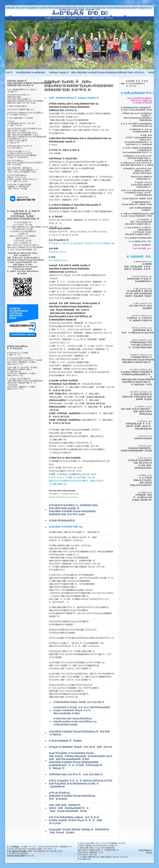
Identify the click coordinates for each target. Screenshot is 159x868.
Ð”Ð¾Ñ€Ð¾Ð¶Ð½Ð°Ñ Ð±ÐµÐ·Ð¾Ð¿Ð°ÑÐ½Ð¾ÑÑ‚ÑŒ (137, 203)
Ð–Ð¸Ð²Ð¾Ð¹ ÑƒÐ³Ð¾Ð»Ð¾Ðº (138, 238)
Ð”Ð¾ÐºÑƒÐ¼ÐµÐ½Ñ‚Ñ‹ (17, 106)
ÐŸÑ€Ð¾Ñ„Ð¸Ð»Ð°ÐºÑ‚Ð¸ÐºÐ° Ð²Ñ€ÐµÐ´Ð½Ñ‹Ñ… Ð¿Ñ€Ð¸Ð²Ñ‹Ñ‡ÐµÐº (138, 171)
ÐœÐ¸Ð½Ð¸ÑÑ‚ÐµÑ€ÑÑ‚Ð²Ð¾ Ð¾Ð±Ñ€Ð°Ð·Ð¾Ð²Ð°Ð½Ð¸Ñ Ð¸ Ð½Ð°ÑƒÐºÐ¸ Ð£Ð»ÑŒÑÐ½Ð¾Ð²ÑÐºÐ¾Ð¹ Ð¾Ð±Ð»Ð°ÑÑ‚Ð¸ (22, 372)
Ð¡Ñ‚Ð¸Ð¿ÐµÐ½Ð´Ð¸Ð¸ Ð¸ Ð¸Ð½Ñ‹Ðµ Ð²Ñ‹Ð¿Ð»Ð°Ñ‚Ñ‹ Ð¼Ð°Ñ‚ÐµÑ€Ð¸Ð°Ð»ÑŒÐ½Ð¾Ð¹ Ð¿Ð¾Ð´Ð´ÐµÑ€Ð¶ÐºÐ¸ (22, 154)
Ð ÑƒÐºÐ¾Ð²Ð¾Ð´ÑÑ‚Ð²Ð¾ (20, 118)
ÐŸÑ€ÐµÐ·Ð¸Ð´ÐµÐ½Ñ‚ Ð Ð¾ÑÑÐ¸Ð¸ (18, 354)
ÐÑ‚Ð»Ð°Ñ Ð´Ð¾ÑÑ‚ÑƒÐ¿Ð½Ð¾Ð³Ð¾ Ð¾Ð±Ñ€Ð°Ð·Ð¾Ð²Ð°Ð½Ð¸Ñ (138, 222)
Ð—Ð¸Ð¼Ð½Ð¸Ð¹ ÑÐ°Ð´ (140, 242)
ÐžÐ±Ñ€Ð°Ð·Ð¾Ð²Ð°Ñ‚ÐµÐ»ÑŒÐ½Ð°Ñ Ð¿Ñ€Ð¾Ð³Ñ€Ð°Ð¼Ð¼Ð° (70, 623)
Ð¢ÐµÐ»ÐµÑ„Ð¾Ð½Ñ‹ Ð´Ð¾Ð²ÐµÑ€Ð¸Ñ (141, 178)
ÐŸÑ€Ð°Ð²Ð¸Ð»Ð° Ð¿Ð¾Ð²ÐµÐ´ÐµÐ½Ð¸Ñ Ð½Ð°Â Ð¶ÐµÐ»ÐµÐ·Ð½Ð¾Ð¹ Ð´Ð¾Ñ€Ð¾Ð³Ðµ (137, 117)
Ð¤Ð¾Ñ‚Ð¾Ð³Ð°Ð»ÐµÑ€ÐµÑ (31, 73)
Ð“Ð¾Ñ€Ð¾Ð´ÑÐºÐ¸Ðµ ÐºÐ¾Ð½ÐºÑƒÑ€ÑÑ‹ (141, 131)
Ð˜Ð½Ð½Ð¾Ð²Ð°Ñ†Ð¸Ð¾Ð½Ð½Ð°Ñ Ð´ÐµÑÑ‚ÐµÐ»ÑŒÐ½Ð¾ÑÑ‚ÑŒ (136, 109)
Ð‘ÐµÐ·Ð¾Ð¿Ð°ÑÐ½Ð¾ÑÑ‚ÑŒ (137, 199)
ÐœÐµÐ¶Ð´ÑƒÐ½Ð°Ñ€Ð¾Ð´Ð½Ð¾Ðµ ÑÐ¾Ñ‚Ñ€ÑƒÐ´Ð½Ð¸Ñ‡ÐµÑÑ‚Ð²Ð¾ (19, 187)
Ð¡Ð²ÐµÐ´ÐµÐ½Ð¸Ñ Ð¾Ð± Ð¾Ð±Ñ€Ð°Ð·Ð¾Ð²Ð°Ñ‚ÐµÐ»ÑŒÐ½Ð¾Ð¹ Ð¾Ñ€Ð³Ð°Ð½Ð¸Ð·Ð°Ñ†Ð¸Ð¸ (97, 73)
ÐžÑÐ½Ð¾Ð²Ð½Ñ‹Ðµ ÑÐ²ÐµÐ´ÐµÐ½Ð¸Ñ (22, 91)
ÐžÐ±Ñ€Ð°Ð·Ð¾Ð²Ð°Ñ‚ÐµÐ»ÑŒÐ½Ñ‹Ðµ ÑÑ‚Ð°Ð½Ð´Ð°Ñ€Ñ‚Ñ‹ (23, 114)
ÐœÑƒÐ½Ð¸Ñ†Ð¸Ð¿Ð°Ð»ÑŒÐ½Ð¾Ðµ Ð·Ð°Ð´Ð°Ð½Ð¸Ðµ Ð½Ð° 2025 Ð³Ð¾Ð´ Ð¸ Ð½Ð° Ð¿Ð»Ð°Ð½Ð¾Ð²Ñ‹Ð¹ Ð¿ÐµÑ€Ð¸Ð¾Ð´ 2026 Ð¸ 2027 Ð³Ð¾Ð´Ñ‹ (77, 666)
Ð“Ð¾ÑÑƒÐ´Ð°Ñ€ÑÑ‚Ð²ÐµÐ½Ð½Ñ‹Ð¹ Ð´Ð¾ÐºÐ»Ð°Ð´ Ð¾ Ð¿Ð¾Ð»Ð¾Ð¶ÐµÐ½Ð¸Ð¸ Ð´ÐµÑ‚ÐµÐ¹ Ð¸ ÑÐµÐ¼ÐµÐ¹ (138, 140)
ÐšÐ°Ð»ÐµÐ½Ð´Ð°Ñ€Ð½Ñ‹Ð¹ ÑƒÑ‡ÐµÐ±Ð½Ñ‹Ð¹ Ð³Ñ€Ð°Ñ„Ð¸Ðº (82, 638)
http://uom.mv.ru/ (58, 252)
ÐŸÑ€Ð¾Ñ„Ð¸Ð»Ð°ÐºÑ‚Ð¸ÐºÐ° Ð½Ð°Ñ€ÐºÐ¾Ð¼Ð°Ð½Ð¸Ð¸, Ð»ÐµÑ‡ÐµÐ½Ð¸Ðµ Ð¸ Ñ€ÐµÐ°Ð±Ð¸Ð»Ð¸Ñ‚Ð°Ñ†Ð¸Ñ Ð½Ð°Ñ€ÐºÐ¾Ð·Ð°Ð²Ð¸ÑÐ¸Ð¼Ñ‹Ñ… (136, 161)
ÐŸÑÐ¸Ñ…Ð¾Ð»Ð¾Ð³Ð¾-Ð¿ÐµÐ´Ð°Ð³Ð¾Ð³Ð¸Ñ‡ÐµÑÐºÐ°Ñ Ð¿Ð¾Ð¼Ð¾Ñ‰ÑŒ (137, 193)
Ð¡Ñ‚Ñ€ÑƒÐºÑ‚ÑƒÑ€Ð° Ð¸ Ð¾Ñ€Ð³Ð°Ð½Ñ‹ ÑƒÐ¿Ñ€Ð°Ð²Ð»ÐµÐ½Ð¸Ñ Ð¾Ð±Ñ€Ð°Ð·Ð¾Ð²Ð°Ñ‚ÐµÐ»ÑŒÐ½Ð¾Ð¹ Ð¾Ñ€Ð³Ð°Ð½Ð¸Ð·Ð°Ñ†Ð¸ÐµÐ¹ (23, 99)
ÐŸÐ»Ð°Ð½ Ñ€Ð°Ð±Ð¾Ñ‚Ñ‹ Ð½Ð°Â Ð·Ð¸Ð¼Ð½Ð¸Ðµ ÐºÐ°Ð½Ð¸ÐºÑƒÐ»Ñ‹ (140, 101)
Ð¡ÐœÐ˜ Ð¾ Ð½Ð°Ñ (143, 245)
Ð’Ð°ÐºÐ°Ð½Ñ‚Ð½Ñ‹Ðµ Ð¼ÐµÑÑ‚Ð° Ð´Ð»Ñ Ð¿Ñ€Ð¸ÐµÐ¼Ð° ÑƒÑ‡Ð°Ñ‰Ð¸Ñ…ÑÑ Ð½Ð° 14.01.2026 (22, 178)
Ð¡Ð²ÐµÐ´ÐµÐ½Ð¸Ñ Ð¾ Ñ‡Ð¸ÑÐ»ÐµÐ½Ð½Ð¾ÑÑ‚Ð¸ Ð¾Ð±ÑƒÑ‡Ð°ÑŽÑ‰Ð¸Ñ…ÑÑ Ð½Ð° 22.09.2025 (77, 645)
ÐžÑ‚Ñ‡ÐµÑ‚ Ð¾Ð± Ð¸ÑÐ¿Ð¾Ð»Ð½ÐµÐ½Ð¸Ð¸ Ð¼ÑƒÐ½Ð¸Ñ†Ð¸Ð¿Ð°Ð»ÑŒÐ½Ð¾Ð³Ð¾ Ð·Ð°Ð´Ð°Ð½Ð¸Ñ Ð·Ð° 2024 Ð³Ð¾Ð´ (80, 654)
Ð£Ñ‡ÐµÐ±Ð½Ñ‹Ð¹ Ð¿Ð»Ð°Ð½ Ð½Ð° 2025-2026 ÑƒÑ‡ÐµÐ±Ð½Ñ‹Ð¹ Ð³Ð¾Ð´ (73, 631)
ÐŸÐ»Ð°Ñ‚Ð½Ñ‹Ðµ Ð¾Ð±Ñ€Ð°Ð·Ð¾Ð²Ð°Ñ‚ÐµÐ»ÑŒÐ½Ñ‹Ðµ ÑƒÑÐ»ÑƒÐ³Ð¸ (23, 163)
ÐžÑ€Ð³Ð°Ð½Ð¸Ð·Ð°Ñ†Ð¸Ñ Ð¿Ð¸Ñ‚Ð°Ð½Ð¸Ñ (20, 147)
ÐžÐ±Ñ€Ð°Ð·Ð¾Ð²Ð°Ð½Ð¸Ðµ (20, 110)
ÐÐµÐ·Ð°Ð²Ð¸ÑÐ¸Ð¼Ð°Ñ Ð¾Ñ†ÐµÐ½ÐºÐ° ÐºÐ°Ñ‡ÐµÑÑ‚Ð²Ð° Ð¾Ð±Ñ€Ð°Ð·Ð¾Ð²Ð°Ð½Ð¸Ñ (138, 231)
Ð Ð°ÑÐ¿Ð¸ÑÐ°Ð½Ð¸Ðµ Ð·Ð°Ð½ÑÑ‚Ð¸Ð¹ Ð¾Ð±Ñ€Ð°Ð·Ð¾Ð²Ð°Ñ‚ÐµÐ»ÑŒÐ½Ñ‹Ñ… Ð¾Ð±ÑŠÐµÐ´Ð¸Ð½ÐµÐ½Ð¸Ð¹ (76, 481)
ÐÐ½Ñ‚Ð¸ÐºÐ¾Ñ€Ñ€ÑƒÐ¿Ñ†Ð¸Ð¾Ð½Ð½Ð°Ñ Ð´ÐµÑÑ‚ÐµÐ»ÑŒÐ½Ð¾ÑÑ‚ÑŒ (136, 215)
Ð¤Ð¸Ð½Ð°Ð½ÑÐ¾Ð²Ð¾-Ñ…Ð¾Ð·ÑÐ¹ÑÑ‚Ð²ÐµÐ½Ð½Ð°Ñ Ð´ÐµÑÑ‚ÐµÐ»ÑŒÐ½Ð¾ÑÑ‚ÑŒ (22, 170)
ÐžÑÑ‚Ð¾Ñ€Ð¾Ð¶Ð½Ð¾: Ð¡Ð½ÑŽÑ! (141, 209)
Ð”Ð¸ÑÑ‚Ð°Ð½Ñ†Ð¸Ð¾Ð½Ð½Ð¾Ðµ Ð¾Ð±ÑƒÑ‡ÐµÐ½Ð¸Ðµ (136, 125)
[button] (10, 43)
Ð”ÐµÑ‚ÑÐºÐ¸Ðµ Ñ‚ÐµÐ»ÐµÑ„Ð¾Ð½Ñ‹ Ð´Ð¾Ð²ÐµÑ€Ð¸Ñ (142, 185)
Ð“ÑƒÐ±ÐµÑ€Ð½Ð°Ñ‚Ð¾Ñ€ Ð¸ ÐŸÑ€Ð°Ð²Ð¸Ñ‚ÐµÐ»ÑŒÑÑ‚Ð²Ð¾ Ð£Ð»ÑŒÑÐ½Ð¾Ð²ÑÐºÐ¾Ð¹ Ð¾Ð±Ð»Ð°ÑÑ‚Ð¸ (23, 361)
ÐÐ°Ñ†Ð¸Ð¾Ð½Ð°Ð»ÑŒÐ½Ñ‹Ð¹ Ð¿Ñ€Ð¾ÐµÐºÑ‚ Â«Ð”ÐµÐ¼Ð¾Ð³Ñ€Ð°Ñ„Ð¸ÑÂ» (137, 150)
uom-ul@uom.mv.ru (59, 260)
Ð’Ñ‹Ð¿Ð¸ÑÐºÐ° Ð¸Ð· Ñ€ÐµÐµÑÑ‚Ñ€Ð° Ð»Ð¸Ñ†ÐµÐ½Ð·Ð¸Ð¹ (82, 244)
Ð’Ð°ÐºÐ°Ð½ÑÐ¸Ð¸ (142, 249)
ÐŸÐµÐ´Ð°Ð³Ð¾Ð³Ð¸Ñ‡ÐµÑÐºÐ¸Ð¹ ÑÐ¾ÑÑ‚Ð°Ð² (21, 123)
